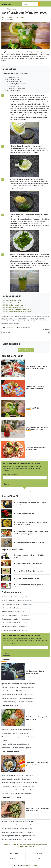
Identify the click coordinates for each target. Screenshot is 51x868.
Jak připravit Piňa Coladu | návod (13, 307)
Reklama (27, 845)
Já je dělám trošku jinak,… (9, 627)
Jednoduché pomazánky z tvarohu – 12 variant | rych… (19, 832)
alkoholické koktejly (12, 319)
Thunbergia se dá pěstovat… (10, 597)
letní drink (14, 317)
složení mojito (14, 323)
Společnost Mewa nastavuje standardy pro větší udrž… (19, 684)
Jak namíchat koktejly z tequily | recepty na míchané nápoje (37, 367)
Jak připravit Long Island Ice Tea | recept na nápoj (19, 303)
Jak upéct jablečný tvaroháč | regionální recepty (17, 779)
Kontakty (15, 845)
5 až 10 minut (20, 18)
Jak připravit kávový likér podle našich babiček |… (17, 790)
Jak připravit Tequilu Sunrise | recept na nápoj (17, 312)
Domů (3, 9)
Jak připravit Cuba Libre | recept (13, 305)
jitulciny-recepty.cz (10, 705)
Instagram (30, 491)
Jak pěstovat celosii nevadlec (24, 514)
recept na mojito (31, 317)
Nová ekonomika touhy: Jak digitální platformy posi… (18, 702)
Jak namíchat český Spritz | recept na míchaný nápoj (36, 388)
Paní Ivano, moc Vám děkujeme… (12, 623)
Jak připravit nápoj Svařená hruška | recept (36, 448)
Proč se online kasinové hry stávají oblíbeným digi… (18, 698)
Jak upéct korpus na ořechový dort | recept (29, 542)
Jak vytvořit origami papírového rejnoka (28, 564)
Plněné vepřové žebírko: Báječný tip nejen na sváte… (18, 786)
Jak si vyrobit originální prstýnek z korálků (29, 571)
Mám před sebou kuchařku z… (11, 619)
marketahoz (10, 328)
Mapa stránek (29, 847)
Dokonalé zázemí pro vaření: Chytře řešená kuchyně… (18, 687)
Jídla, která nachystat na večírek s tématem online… (18, 821)
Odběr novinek (13, 854)
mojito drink (43, 319)
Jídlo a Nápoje (11, 9)
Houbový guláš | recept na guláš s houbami (15, 744)
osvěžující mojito (20, 321)
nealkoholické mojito (8, 321)
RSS (39, 859)
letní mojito (29, 321)
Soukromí (20, 847)
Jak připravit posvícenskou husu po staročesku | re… (18, 794)
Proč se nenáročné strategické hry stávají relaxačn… (18, 695)
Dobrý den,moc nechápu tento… (11, 604)
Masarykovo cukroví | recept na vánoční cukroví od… (18, 737)
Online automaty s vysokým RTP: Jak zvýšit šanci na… (19, 691)
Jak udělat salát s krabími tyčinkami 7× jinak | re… (17, 829)
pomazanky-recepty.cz (11, 797)
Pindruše (4, 740)
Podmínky (43, 845)
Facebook (22, 491)
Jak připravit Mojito (33, 408)
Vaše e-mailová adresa (10, 474)
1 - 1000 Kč (11, 18)
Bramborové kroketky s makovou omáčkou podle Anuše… (20, 783)
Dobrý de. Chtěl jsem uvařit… (10, 615)
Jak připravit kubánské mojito (12, 301)
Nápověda (35, 845)
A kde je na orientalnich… (9, 630)
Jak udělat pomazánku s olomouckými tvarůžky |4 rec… (19, 836)
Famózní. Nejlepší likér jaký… (11, 612)
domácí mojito (34, 319)
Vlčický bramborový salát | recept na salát (15, 733)
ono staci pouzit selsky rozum (11, 601)
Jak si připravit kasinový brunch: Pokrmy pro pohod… (18, 775)
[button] (25, 35)
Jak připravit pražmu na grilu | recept (27, 578)
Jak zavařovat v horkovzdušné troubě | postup (16, 748)
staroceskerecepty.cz (11, 751)
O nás (21, 845)
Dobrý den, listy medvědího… (11, 608)
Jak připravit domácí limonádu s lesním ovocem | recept (37, 428)
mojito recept (21, 317)
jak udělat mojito (24, 319)
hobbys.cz (6, 660)
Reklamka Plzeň (31, 865)
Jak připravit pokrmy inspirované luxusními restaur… (18, 730)
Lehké (3, 18)
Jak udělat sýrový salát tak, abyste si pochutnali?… (17, 839)
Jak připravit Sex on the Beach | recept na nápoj (18, 309)
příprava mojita (38, 321)
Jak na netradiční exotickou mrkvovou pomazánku (17, 825)
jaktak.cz (7, 845)
